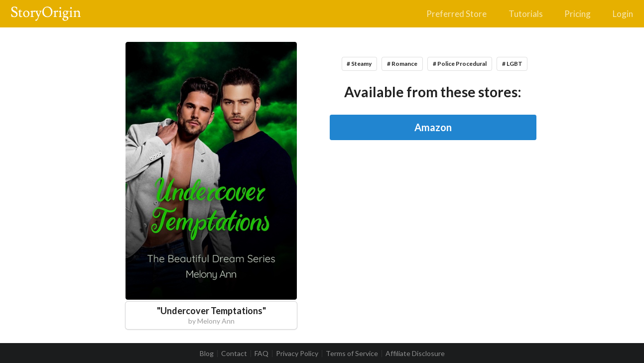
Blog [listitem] (207, 354)
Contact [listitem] (234, 354)
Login (623, 14)
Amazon (433, 127)
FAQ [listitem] (261, 354)
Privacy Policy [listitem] (297, 354)
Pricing (578, 14)
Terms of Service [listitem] (352, 354)
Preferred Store (456, 14)
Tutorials (526, 14)
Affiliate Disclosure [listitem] (415, 354)
